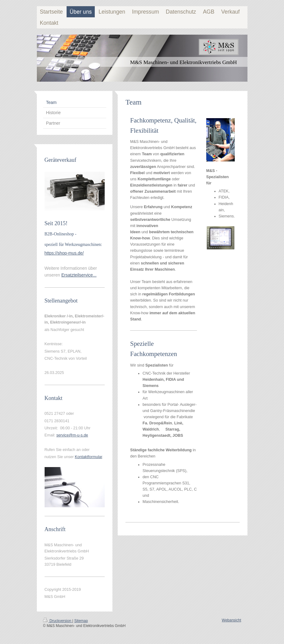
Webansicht (231, 620)
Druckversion (58, 621)
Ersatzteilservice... (79, 275)
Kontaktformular (89, 457)
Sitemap (81, 621)
